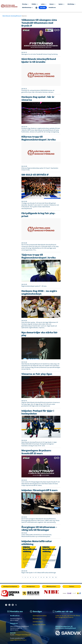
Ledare (44, 4)
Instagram (13, 605)
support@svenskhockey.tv (18, 640)
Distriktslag (71, 4)
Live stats (43, 7)
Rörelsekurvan (37, 619)
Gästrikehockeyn (27, 7)
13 (56, 577)
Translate (36, 8)
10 (47, 577)
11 (50, 577)
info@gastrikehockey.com (23, 635)
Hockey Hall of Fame (39, 625)
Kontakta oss (52, 7)
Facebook (6, 605)
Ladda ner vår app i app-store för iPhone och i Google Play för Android (68, 617)
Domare (52, 4)
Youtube (10, 605)
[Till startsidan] (10, 6)
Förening (25, 4)
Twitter (16, 605)
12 (53, 577)
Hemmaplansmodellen (40, 616)
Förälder (35, 4)
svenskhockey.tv (38, 622)
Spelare (61, 4)
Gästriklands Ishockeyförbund (12, 16)
